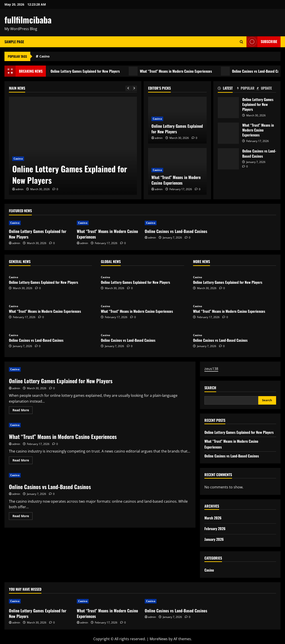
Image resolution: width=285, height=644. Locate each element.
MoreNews (159, 639)
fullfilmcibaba (28, 20)
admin (19, 189)
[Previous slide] (128, 88)
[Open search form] (241, 42)
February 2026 (215, 529)
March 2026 (213, 518)
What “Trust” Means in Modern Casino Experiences (178, 71)
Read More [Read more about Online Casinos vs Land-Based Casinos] (22, 517)
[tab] (227, 89)
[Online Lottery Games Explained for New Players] (73, 146)
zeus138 (211, 369)
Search (210, 388)
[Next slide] (134, 88)
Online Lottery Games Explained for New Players (87, 71)
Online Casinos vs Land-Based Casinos (228, 159)
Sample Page (14, 42)
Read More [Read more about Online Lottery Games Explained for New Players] (22, 411)
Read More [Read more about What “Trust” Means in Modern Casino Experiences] (22, 461)
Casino (45, 56)
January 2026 (214, 539)
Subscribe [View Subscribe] (262, 42)
